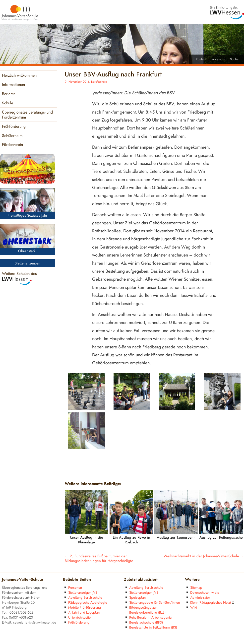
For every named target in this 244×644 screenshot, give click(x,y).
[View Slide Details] (27, 169)
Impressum (218, 59)
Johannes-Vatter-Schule (23, 580)
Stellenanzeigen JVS (83, 593)
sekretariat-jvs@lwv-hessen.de (35, 622)
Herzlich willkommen (19, 76)
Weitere (192, 580)
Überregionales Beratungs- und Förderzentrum (27, 115)
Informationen (13, 85)
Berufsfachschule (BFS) (146, 622)
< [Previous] (6, 170)
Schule (8, 103)
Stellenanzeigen (28, 263)
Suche (234, 59)
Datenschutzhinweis (205, 593)
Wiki (194, 608)
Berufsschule (99, 82)
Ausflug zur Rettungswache (221, 538)
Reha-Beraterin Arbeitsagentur (151, 617)
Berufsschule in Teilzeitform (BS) (153, 627)
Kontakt (201, 59)
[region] (27, 169)
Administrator (200, 598)
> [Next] (49, 170)
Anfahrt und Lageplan (84, 612)
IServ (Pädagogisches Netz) (212, 603)
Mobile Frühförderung (85, 608)
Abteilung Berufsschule (85, 598)
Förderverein (12, 145)
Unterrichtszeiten (80, 617)
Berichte (9, 94)
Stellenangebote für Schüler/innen (154, 603)
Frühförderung (14, 127)
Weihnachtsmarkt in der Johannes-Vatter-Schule (204, 556)
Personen (75, 588)
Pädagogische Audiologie (88, 603)
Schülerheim (12, 136)
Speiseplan (137, 598)
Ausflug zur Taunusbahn (176, 538)
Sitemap (196, 588)
